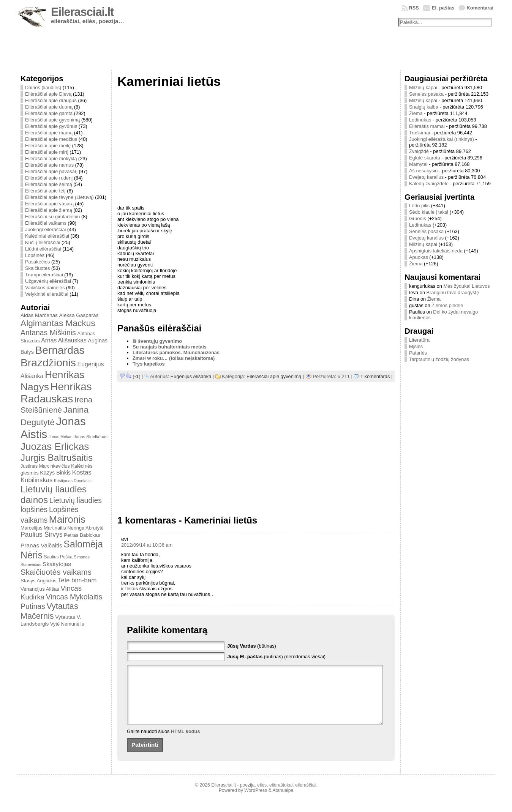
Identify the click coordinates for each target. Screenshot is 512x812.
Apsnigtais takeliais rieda (436, 251)
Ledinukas (420, 120)
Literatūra (419, 340)
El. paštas (443, 8)
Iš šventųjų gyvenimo (157, 341)
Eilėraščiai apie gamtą (49, 113)
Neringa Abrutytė (85, 528)
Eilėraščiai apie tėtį (45, 191)
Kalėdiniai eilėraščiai (47, 236)
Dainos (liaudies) (43, 88)
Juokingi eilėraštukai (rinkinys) (442, 139)
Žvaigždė (419, 151)
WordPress (256, 802)
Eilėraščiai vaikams (46, 223)
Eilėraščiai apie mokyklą (51, 158)
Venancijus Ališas (40, 589)
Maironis (67, 519)
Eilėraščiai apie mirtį (47, 152)
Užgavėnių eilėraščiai (48, 281)
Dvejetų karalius (426, 177)
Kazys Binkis (55, 473)
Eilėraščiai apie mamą (49, 133)
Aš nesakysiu (423, 171)
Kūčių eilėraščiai (43, 242)
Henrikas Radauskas (56, 393)
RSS (414, 8)
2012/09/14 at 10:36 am (147, 545)
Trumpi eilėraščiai (44, 275)
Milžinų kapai (423, 88)
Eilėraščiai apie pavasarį (51, 171)
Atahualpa (283, 802)
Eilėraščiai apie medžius (51, 139)
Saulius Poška (58, 557)
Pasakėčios (37, 262)
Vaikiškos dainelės (45, 288)
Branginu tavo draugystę (453, 292)
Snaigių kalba (424, 107)
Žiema (416, 113)
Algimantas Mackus (58, 323)
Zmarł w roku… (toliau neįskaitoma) (174, 358)
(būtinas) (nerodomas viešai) (276, 657)
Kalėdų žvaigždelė (429, 184)
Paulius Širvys (42, 535)
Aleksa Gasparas (79, 315)
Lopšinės (35, 255)
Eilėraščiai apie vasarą (49, 204)
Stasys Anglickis (39, 581)
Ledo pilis (419, 206)
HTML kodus (186, 743)
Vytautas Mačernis (49, 611)
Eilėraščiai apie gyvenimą (52, 120)
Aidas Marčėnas (39, 315)
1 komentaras (375, 376)
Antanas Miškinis (48, 333)
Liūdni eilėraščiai (43, 249)
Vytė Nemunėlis (67, 624)
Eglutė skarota (425, 158)
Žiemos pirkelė (447, 305)
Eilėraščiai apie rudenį (49, 178)
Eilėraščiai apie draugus (51, 100)
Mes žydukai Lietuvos (466, 286)
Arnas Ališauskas (64, 340)
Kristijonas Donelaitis (73, 481)
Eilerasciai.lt (82, 12)
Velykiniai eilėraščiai (47, 294)
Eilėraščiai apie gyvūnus (51, 126)
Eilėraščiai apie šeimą (49, 184)
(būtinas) (252, 646)
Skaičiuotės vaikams (56, 572)
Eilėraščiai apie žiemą (49, 210)
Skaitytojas (57, 564)
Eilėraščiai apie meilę (48, 146)
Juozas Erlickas (55, 446)
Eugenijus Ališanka (191, 376)
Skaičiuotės (37, 268)
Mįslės (416, 346)
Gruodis (418, 218)
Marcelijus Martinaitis (43, 528)
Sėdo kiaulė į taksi (429, 212)
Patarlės (418, 353)
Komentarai (480, 8)
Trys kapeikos (149, 364)
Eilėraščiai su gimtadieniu (52, 217)
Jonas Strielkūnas (91, 437)
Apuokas (419, 257)
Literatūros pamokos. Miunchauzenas (176, 352)
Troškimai (420, 133)
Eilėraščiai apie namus (49, 165)
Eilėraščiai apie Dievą (48, 94)
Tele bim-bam (77, 580)
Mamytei (418, 164)
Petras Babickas (82, 535)
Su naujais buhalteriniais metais (170, 347)
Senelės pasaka (426, 94)
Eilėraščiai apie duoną (49, 107)
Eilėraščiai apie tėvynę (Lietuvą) (59, 197)
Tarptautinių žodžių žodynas (439, 359)
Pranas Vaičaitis (41, 545)
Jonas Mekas (61, 437)
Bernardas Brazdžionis (53, 356)
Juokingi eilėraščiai (45, 229)
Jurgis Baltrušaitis (57, 458)
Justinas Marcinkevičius (45, 466)
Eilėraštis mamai (427, 126)
